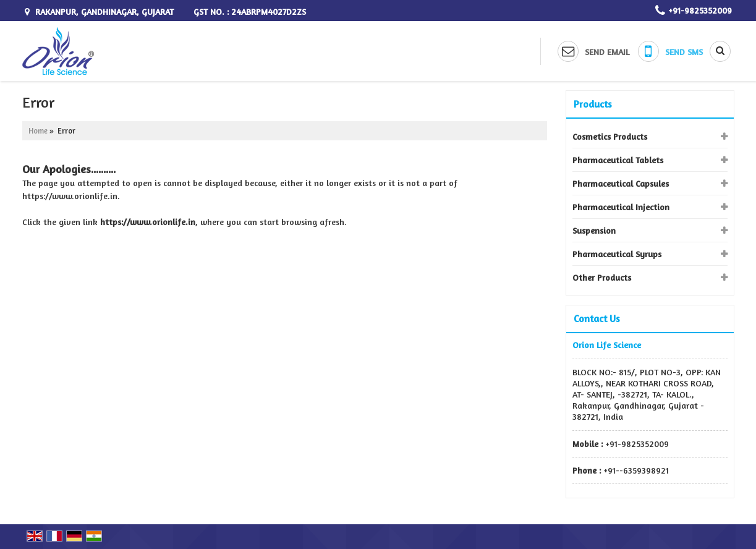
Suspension (594, 230)
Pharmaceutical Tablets (618, 160)
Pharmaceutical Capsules (621, 183)
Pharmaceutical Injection (621, 207)
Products (593, 104)
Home (38, 131)
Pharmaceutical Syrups (617, 254)
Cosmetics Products (610, 136)
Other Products (602, 277)
